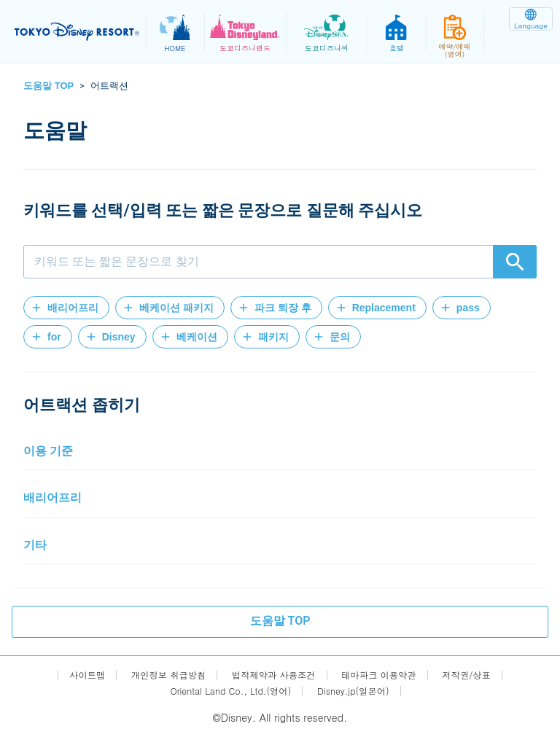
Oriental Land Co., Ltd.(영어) (226, 691)
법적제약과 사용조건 (273, 675)
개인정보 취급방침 (156, 675)
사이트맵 (68, 675)
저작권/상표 (485, 675)
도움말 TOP (48, 86)
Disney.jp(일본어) (362, 691)
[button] (66, 308)
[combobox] (280, 262)
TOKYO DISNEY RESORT (80, 32)
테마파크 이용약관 (389, 675)
